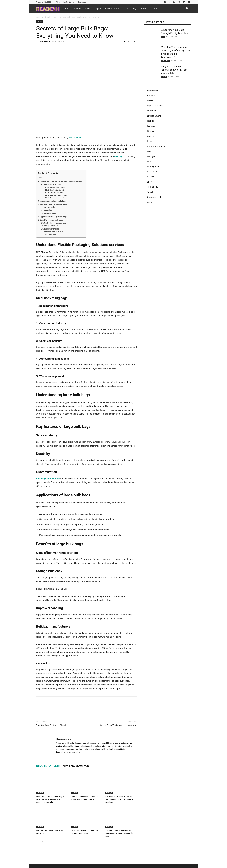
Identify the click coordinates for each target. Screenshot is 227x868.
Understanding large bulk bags (53, 201)
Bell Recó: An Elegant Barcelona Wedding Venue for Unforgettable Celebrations (119, 799)
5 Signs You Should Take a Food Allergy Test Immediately (174, 70)
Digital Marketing (155, 106)
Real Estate (165, 61)
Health (164, 77)
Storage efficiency (51, 226)
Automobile (153, 90)
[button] (187, 9)
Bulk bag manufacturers (54, 232)
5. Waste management (56, 198)
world (150, 202)
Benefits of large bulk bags (51, 220)
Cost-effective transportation (56, 223)
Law (163, 37)
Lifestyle (78, 8)
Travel (150, 192)
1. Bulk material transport (57, 187)
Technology (132, 8)
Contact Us (82, 2)
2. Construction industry (57, 190)
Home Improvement (114, 8)
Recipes (151, 177)
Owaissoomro (44, 41)
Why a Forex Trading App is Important (119, 725)
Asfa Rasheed (75, 138)
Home (67, 8)
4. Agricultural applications (58, 195)
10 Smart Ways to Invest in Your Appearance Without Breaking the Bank (119, 833)
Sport (99, 8)
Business (145, 8)
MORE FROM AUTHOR (76, 766)
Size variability (50, 207)
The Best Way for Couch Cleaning (52, 725)
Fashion (89, 8)
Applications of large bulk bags (53, 216)
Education (152, 111)
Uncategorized (154, 197)
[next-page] (43, 842)
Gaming (151, 136)
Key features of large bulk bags (53, 204)
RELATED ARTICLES (48, 766)
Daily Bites (152, 101)
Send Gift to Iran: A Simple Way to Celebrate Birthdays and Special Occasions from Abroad (50, 799)
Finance (151, 131)
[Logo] (49, 8)
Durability (48, 210)
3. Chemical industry (55, 193)
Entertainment (154, 116)
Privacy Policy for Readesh (66, 2)
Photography (153, 167)
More (155, 8)
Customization (50, 213)
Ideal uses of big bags (53, 184)
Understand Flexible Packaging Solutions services (62, 181)
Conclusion (52, 235)
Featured (151, 126)
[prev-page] (38, 842)
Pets (149, 161)
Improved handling (51, 229)
